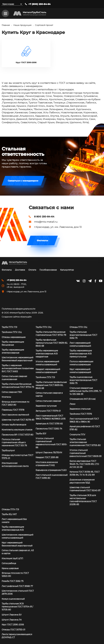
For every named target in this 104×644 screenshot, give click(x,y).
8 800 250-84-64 (44, 217)
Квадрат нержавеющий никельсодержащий (48, 371)
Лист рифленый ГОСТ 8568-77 (17, 586)
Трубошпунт (8, 450)
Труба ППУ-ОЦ (43, 327)
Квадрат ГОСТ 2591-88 (47, 457)
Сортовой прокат (44, 25)
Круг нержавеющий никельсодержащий (80, 371)
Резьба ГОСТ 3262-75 (13, 581)
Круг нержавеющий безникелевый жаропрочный (17, 544)
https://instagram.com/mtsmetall (84, 281)
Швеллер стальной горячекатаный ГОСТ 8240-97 (85, 489)
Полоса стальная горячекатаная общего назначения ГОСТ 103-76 (14, 442)
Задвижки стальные (80, 409)
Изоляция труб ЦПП (12, 558)
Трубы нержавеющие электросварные (13, 351)
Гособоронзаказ (48, 270)
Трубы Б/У (41, 434)
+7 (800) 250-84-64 (39, 4)
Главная (6, 25)
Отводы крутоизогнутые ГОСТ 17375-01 (17, 457)
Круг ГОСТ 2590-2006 (13, 625)
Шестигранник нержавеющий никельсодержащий (17, 536)
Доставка (20, 270)
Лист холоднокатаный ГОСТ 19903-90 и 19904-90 (84, 420)
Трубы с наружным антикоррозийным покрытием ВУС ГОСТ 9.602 (18, 368)
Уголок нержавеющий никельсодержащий (47, 363)
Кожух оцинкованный (13, 599)
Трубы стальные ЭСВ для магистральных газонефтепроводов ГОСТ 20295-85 (83, 500)
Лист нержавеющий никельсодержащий (80, 344)
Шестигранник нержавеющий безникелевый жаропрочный (17, 359)
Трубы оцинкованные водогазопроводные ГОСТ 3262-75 (83, 380)
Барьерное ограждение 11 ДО (51, 470)
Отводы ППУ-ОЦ (78, 327)
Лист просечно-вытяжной (15, 415)
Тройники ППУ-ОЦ (12, 332)
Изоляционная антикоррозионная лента (15, 464)
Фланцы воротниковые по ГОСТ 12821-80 (16, 403)
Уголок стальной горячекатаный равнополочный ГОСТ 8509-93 (86, 453)
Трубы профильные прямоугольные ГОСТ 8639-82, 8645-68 (52, 343)
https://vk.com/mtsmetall (78, 281)
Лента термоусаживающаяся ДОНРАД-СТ (17, 636)
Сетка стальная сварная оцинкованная (14, 378)
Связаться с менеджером (23, 181)
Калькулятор (67, 270)
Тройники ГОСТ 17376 (81, 414)
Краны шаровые (10, 568)
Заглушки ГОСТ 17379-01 (48, 411)
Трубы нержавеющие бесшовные (13, 343)
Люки (72, 404)
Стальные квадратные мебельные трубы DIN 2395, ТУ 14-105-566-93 (86, 391)
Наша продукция (22, 25)
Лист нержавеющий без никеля (14, 521)
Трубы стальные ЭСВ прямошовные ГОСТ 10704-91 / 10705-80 (17, 607)
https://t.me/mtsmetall (90, 281)
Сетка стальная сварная (48, 401)
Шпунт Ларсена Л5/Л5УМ (49, 452)
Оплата (32, 270)
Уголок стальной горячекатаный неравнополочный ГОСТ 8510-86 (51, 443)
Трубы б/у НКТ (9, 514)
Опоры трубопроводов (14, 425)
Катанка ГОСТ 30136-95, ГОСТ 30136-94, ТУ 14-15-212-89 (85, 473)
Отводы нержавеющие (14, 337)
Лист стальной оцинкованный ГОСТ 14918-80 (52, 476)
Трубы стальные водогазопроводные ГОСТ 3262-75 (83, 335)
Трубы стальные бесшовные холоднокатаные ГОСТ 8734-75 (18, 386)
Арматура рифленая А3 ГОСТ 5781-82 (85, 428)
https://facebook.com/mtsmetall (95, 281)
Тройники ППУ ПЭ (45, 377)
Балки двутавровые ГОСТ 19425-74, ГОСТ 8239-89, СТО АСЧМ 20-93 (84, 464)
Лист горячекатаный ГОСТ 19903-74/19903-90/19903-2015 (51, 417)
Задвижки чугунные (46, 406)
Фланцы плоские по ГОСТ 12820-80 (15, 575)
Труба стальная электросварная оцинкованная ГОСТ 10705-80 (85, 442)
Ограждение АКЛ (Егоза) (83, 399)
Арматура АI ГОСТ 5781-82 (49, 424)
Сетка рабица (9, 563)
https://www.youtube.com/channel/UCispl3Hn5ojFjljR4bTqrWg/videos (101, 281)
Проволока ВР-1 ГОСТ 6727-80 (17, 435)
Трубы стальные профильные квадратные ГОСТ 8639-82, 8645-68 (51, 385)
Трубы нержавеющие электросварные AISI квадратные (47, 354)
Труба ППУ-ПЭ (9, 327)
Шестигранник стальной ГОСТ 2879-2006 (18, 592)
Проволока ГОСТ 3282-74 (49, 429)
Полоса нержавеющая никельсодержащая (81, 363)
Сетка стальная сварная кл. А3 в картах (18, 552)
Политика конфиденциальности (18, 309)
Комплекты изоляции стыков (17, 430)
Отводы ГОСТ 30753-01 (13, 629)
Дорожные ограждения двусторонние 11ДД (82, 481)
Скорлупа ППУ (77, 434)
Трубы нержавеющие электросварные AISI (13, 528)
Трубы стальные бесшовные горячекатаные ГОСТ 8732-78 (51, 333)
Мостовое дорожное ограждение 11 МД (47, 464)
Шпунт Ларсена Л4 (12, 620)
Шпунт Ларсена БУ (12, 615)
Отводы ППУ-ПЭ (10, 509)
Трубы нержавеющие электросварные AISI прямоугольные (81, 354)
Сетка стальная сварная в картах (49, 394)
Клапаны (6, 397)
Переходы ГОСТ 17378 (13, 410)
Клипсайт (26, 317)
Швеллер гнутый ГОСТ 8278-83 (18, 420)
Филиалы (42, 240)
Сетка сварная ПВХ (12, 392)
